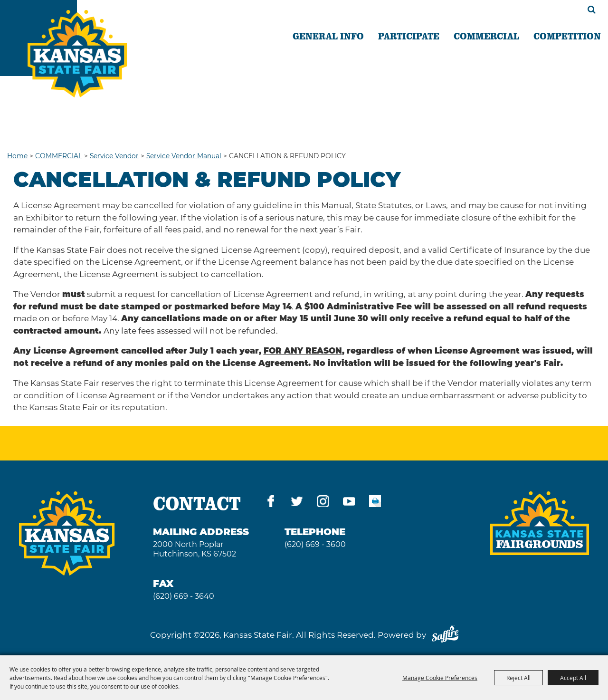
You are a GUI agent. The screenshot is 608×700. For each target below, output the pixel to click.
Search (592, 10)
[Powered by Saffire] (445, 635)
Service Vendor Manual (184, 156)
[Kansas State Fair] (77, 54)
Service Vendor (114, 156)
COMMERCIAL (486, 36)
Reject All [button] (518, 678)
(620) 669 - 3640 (184, 596)
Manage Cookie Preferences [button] (440, 678)
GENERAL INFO (328, 36)
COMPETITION (567, 36)
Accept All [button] (573, 678)
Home (17, 156)
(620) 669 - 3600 (315, 544)
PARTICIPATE (409, 36)
